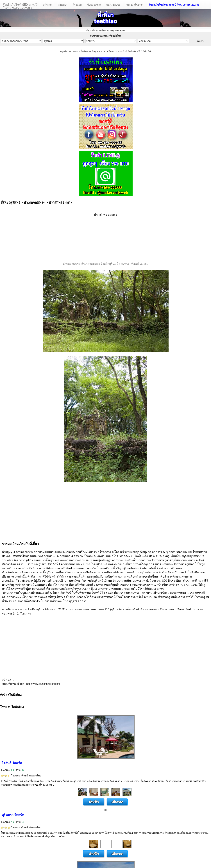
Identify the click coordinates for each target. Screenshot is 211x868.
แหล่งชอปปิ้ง (113, 5)
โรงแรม (77, 5)
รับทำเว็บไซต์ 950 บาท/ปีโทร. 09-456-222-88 (20, 6)
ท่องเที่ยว (63, 5)
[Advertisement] (106, 239)
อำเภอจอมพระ (34, 202)
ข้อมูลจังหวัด (94, 5)
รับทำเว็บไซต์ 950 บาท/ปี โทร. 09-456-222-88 (174, 5)
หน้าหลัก (48, 5)
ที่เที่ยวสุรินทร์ (11, 202)
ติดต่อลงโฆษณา (134, 5)
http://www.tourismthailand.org (43, 684)
